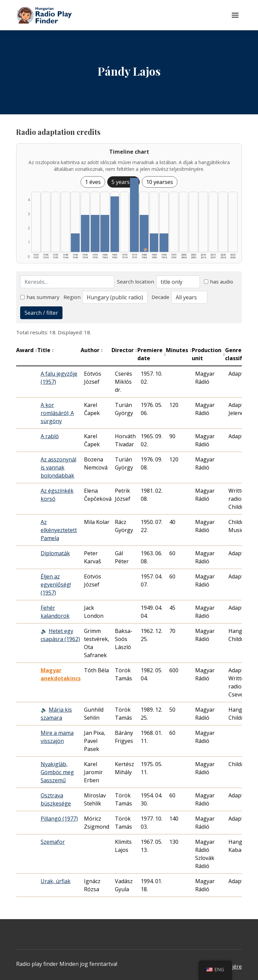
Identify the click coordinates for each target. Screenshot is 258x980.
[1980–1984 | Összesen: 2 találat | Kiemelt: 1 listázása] (144, 233)
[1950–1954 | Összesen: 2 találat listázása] (85, 233)
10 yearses (160, 182)
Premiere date (152, 354)
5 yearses (123, 182)
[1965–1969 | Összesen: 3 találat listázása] (115, 224)
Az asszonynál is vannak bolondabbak (58, 467)
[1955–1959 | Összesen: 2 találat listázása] (95, 233)
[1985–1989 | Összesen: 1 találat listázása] (154, 243)
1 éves (93, 182)
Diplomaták (55, 553)
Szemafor (53, 842)
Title (46, 350)
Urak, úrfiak (56, 881)
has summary (40, 297)
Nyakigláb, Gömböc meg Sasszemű (57, 772)
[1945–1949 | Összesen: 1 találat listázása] (75, 243)
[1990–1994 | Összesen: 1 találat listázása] (164, 243)
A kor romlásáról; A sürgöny (57, 413)
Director (124, 350)
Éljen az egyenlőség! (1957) (56, 585)
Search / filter (41, 313)
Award (27, 350)
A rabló (50, 436)
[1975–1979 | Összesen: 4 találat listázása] (134, 215)
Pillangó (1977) (59, 819)
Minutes (179, 350)
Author (92, 350)
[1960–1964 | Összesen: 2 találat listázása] (105, 233)
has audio (219, 281)
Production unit (208, 354)
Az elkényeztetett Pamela (59, 530)
